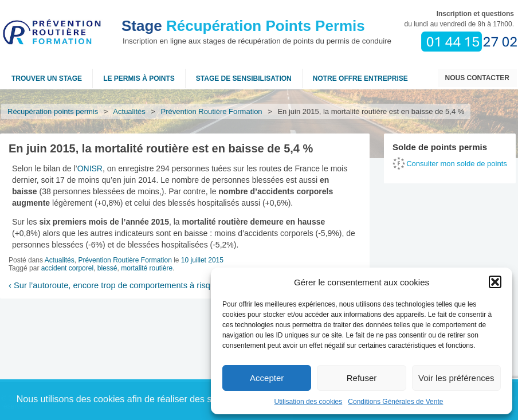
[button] (495, 282)
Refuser (362, 378)
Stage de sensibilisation (244, 78)
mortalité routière (147, 268)
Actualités (129, 111)
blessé (107, 268)
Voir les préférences (456, 378)
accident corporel (67, 268)
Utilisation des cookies (309, 402)
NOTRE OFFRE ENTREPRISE (360, 78)
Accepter (267, 378)
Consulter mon (457, 164)
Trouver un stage (47, 78)
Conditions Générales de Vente (395, 402)
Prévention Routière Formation (212, 111)
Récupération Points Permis (243, 26)
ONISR (90, 168)
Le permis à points (139, 78)
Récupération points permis (53, 111)
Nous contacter (477, 78)
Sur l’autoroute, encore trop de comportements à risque (114, 285)
